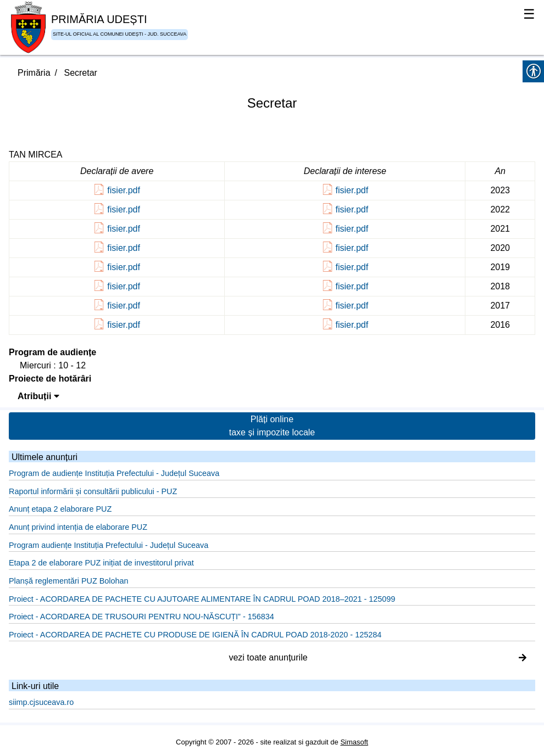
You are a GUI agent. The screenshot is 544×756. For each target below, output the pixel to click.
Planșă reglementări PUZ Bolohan (69, 581)
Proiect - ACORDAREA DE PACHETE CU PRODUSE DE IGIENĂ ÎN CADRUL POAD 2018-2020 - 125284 (195, 635)
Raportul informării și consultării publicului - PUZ (93, 491)
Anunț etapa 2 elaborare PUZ (60, 509)
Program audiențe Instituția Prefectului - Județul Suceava (109, 545)
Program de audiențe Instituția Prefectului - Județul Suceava (114, 473)
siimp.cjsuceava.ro (41, 702)
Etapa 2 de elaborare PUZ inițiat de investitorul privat (101, 563)
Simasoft (354, 742)
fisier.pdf (124, 190)
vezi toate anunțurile (378, 657)
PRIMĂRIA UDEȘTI (99, 19)
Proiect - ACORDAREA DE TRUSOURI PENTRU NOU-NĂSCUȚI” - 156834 (141, 617)
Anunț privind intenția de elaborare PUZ (78, 527)
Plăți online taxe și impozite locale (272, 426)
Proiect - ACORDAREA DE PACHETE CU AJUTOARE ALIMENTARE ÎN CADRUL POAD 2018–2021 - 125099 (202, 599)
